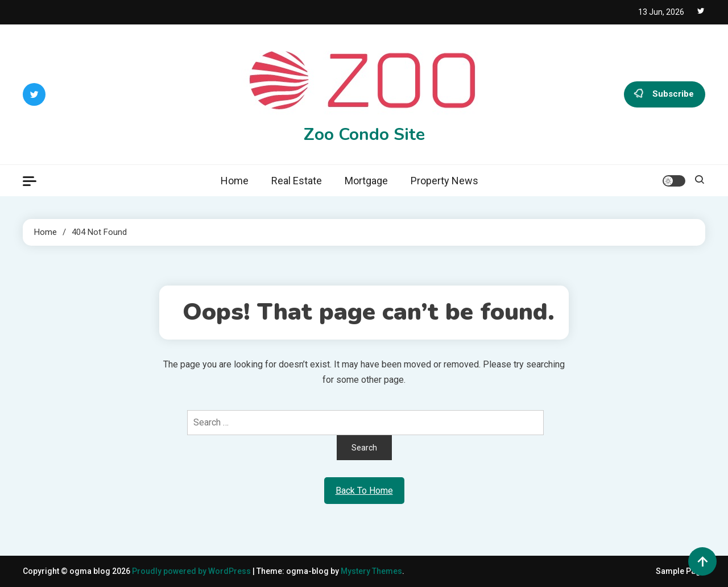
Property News (444, 181)
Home (235, 181)
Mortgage (366, 181)
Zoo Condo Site (364, 135)
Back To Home (364, 491)
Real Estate (297, 181)
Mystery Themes (371, 571)
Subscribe (665, 94)
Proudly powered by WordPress (192, 571)
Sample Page (681, 571)
